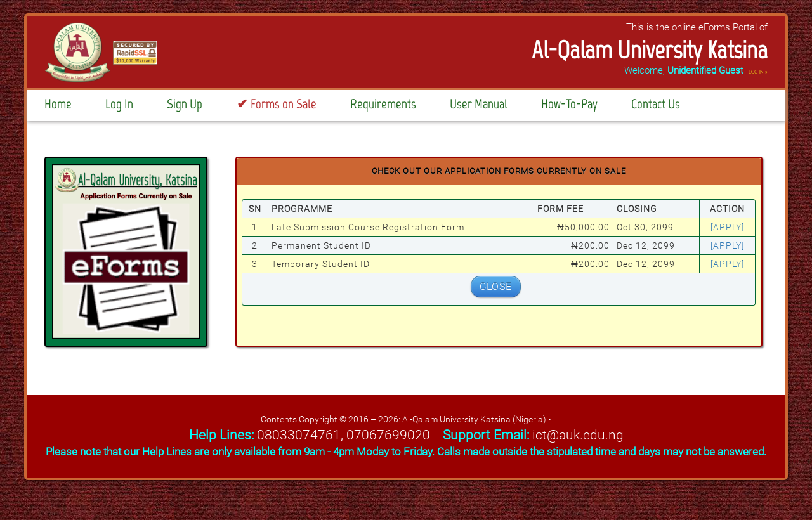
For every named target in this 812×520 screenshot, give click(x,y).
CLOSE (496, 286)
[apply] (727, 227)
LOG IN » (758, 72)
